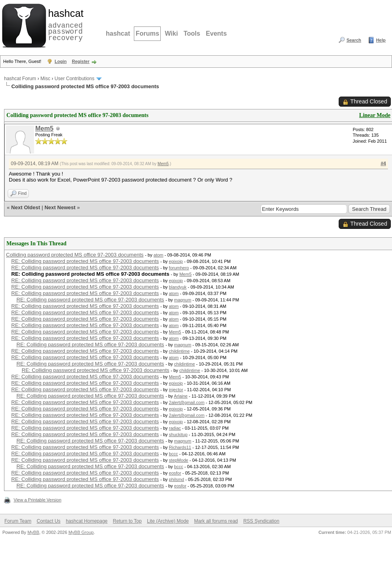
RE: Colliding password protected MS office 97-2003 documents (85, 261)
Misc (45, 79)
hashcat (118, 33)
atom (158, 255)
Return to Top (127, 521)
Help (381, 40)
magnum (183, 300)
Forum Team (18, 521)
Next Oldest (26, 207)
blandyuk (178, 287)
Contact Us (48, 521)
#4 (383, 164)
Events (216, 33)
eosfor (175, 473)
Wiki (171, 33)
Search (354, 40)
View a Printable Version (37, 500)
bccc (173, 454)
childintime (179, 351)
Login (61, 61)
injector (176, 390)
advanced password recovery (64, 24)
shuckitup (178, 434)
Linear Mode (375, 115)
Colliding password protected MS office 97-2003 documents (75, 255)
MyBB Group (81, 532)
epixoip (176, 261)
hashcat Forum (20, 79)
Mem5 (44, 128)
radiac (175, 428)
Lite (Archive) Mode (168, 521)
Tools (192, 33)
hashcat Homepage (87, 521)
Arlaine (181, 396)
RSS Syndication (261, 521)
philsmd (176, 479)
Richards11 (180, 447)
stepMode (178, 460)
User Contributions (74, 79)
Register (81, 61)
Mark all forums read (216, 521)
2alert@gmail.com (187, 402)
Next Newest (60, 207)
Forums (147, 33)
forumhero (179, 268)
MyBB (33, 532)
